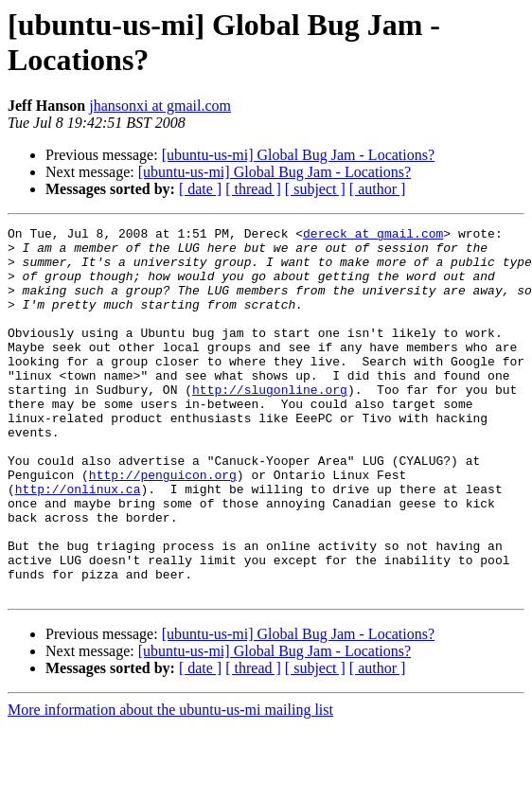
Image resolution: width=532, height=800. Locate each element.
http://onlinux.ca (78, 542)
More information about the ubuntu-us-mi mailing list (170, 783)
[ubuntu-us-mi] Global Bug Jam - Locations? (298, 155)
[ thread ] (253, 189)
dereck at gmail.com (373, 236)
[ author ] (378, 189)
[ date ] (200, 189)
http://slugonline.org (270, 423)
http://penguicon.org (163, 525)
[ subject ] (315, 189)
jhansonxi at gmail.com (160, 106)
